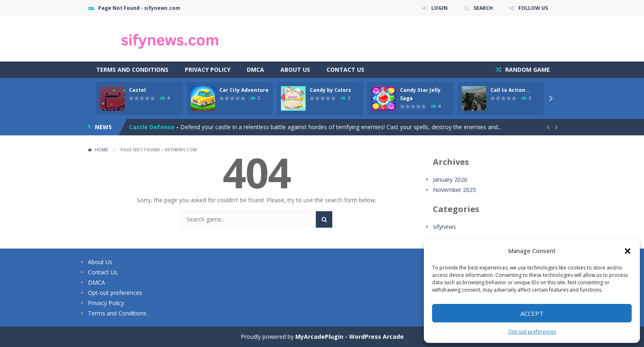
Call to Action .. (510, 90)
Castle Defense (152, 127)
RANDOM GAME (527, 70)
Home (101, 150)
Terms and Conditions (132, 70)
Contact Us (345, 70)
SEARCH (483, 8)
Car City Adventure (244, 90)
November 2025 (454, 190)
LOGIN (439, 8)
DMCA (255, 70)
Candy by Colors (330, 90)
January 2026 (450, 179)
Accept (532, 313)
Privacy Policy (208, 70)
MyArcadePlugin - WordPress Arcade (350, 337)
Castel (137, 90)
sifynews (444, 227)
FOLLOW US (533, 8)
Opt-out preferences (532, 332)
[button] (628, 251)
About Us (295, 70)
